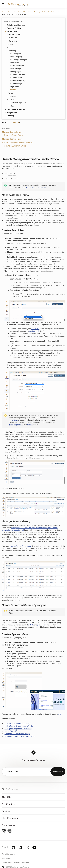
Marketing (12, 51)
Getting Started (14, 34)
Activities (11, 99)
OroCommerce (12, 789)
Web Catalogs (15, 69)
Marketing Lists (16, 54)
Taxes (10, 93)
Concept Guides (13, 28)
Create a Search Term (13, 135)
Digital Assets (15, 87)
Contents (6, 128)
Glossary (11, 116)
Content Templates (17, 75)
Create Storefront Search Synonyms (18, 143)
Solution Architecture (15, 25)
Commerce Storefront (15, 109)
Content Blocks (16, 78)
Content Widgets (17, 84)
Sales (10, 44)
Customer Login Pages (19, 81)
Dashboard (12, 38)
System (11, 106)
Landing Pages (16, 72)
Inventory (12, 96)
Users (15, 12)
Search (13, 90)
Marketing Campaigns (19, 60)
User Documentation (13, 22)
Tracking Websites (17, 66)
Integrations (11, 112)
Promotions (14, 63)
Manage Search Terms (12, 132)
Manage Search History (12, 139)
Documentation (7, 12)
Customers (12, 41)
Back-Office (23, 12)
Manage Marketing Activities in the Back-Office (44, 12)
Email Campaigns (16, 57)
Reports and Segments (17, 103)
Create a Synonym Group (15, 146)
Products (11, 47)
